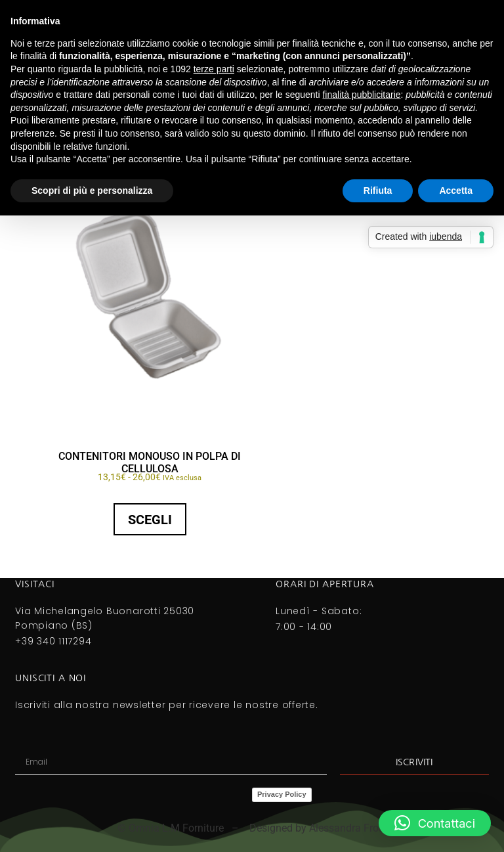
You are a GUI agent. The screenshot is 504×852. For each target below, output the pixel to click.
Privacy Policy (282, 794)
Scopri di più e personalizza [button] (92, 191)
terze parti (214, 69)
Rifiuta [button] (378, 191)
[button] (435, 823)
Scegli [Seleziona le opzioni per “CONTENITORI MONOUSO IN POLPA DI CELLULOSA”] (150, 520)
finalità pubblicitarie (361, 95)
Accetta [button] (456, 191)
